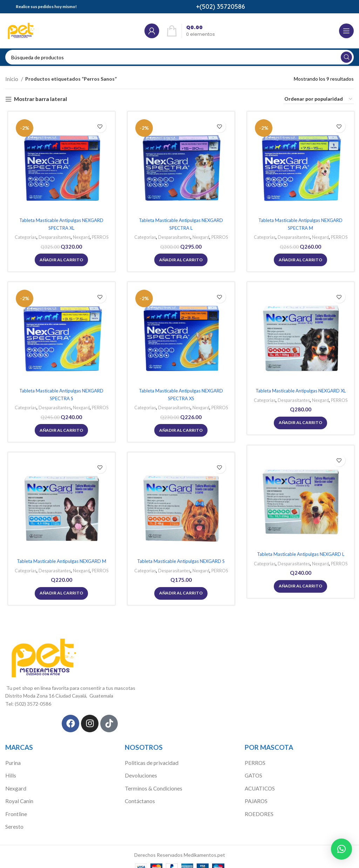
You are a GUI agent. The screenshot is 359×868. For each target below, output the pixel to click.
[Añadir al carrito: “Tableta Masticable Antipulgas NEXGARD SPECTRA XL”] (60, 258)
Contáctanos (139, 793)
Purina (12, 757)
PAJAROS (256, 793)
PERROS (100, 236)
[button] (341, 849)
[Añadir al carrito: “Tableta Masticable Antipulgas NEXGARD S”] (179, 593)
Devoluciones (140, 769)
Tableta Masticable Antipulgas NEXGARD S (179, 562)
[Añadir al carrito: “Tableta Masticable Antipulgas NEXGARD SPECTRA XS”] (179, 429)
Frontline (15, 805)
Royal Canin (18, 793)
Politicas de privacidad (149, 757)
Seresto (14, 817)
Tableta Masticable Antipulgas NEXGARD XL (299, 391)
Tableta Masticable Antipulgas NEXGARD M (60, 562)
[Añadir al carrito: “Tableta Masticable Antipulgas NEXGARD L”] (299, 586)
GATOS (253, 769)
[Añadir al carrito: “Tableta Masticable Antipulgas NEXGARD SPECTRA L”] (179, 258)
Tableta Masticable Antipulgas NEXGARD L (299, 555)
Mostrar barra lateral (38, 98)
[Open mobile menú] (346, 31)
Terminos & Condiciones (152, 781)
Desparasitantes (52, 236)
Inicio (12, 78)
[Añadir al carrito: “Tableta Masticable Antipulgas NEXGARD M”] (60, 593)
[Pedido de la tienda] (319, 98)
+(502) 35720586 (221, 6)
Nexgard (80, 236)
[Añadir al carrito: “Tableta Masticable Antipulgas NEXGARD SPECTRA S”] (60, 429)
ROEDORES (258, 805)
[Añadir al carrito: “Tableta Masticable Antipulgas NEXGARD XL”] (299, 422)
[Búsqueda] (179, 57)
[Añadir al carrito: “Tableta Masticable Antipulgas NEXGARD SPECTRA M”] (299, 258)
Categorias (22, 236)
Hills (10, 769)
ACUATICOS (259, 781)
